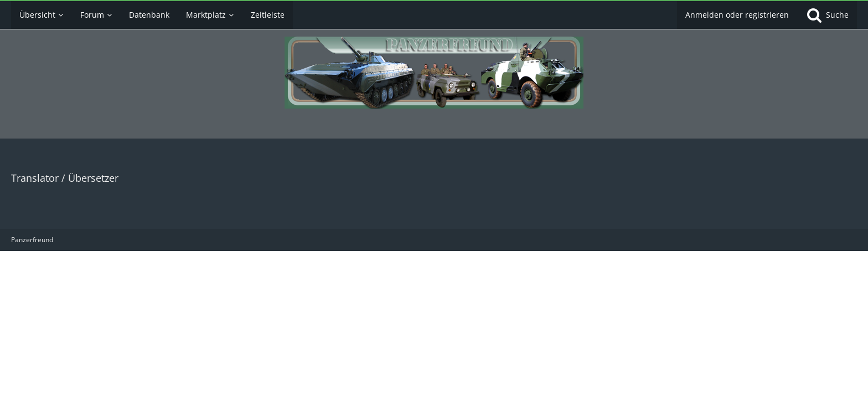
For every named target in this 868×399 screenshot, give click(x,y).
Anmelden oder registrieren (737, 15)
